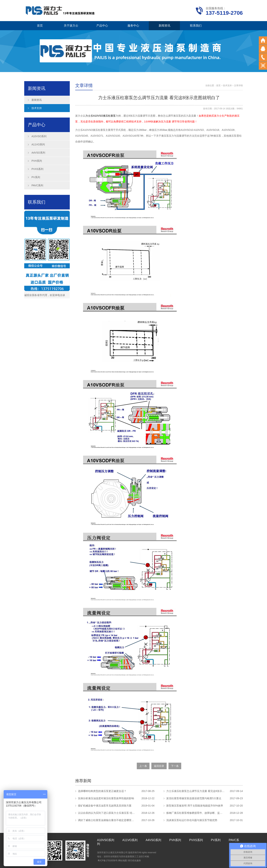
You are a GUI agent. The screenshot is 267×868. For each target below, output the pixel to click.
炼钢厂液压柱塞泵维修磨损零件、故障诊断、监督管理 (195, 813)
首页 (40, 26)
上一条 (143, 766)
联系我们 (196, 26)
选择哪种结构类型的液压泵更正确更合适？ (102, 791)
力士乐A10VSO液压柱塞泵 (101, 116)
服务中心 (133, 26)
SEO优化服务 (134, 861)
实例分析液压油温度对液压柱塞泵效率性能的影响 (106, 798)
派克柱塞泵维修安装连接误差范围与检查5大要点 (194, 798)
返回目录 (159, 766)
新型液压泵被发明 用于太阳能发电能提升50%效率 (195, 806)
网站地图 (123, 861)
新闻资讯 (164, 26)
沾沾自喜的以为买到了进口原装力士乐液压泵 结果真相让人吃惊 (107, 813)
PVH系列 (37, 161)
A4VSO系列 (38, 153)
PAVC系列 (37, 185)
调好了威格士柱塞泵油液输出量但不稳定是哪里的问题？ (107, 820)
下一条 (175, 766)
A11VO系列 (38, 144)
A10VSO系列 (39, 136)
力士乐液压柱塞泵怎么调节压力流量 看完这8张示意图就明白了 (195, 791)
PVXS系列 (37, 169)
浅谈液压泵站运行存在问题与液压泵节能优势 (192, 820)
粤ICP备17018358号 (108, 861)
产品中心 (102, 26)
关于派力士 (71, 26)
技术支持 (37, 108)
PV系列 (36, 177)
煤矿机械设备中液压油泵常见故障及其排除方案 (105, 806)
